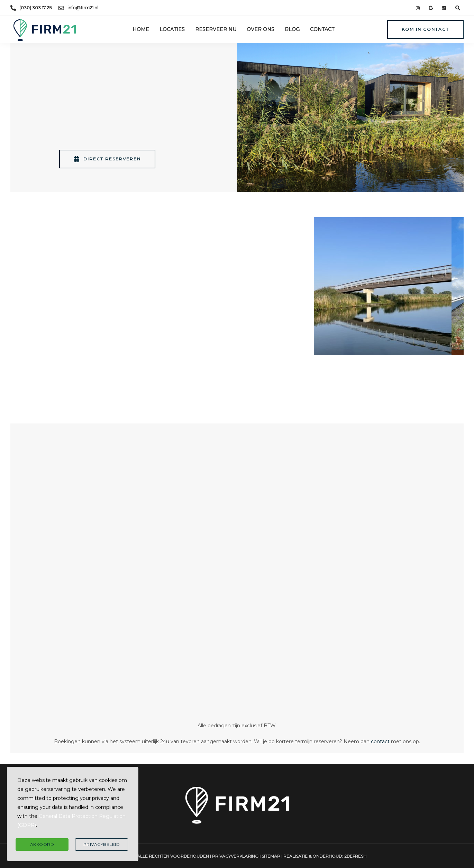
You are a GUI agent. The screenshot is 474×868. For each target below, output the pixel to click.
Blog (292, 29)
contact (380, 741)
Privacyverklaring (235, 856)
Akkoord (42, 844)
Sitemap (271, 856)
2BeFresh (355, 856)
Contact (322, 29)
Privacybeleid (102, 844)
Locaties (172, 29)
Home (141, 29)
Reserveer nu (216, 29)
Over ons (261, 29)
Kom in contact (425, 29)
